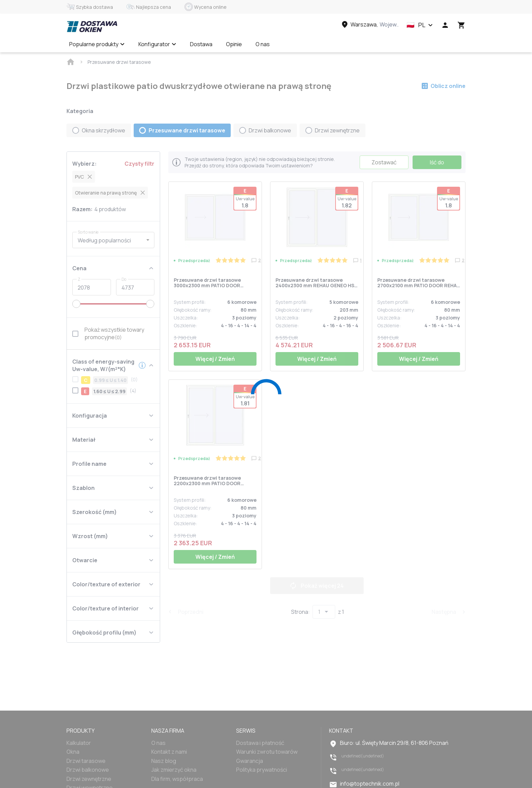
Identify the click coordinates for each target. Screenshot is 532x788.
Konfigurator (157, 44)
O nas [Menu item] (263, 44)
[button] (420, 25)
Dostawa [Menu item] (201, 44)
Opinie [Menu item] (234, 44)
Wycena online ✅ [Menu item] (305, 44)
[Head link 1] (92, 26)
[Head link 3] (369, 24)
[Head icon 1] (445, 25)
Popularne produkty (97, 44)
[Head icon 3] (461, 25)
